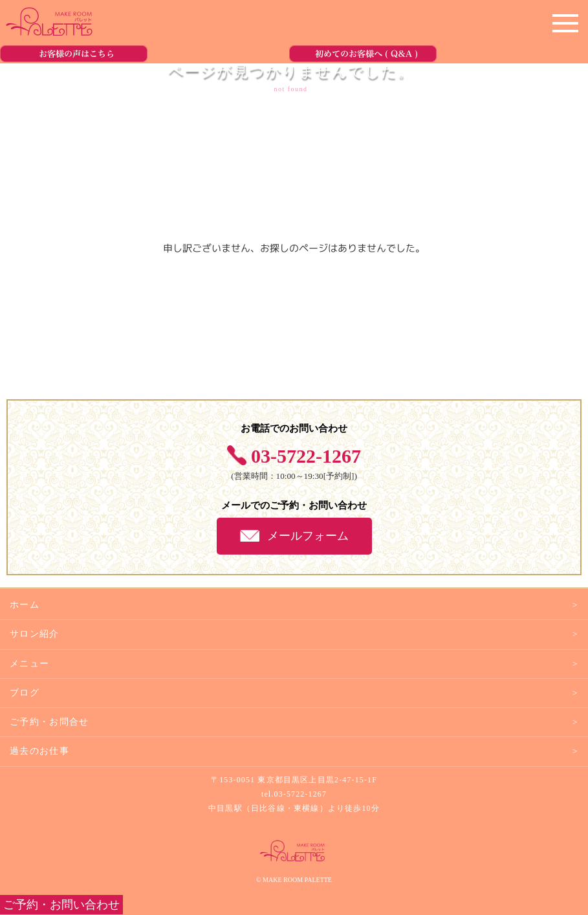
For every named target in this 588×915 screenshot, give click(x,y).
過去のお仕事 (39, 751)
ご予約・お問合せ (49, 722)
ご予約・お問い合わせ (61, 905)
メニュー (29, 664)
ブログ (25, 693)
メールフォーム (308, 536)
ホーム (25, 605)
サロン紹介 (35, 634)
